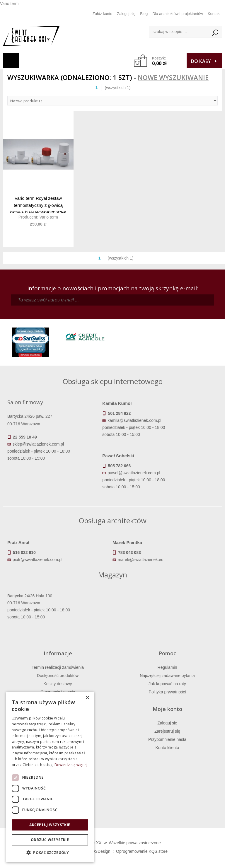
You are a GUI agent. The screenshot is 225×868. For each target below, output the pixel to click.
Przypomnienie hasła (167, 739)
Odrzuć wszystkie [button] (50, 840)
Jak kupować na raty (167, 684)
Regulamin (167, 667)
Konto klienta (167, 748)
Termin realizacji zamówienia (58, 667)
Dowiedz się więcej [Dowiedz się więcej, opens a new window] (71, 765)
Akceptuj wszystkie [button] (50, 825)
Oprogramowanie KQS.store (142, 851)
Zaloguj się (126, 14)
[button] (50, 853)
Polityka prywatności (167, 692)
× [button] (87, 698)
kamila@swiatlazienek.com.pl (134, 420)
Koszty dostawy (58, 684)
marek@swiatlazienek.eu (141, 560)
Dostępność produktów (58, 676)
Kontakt (214, 14)
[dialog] (50, 777)
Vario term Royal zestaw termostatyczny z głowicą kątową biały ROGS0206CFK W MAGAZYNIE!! (38, 204)
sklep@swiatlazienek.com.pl (38, 444)
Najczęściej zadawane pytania (167, 676)
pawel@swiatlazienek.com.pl (134, 473)
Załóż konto (102, 14)
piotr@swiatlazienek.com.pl (37, 560)
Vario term (49, 217)
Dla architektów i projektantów (178, 14)
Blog (144, 14)
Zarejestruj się (167, 731)
